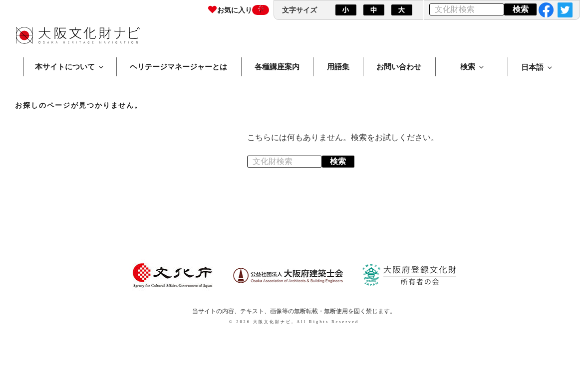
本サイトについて (70, 67)
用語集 (338, 67)
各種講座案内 (277, 67)
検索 (473, 67)
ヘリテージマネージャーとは (178, 67)
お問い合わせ (399, 67)
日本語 (537, 67)
